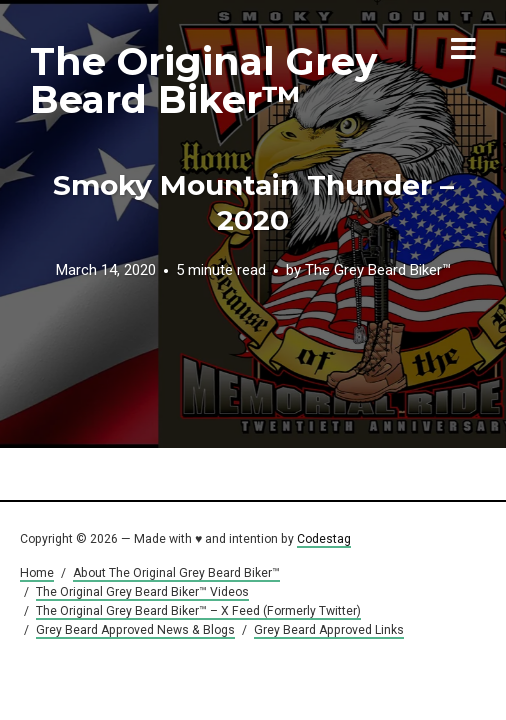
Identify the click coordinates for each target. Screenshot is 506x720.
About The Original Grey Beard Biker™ (176, 573)
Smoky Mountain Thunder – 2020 (253, 202)
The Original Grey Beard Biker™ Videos (142, 592)
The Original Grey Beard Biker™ (203, 80)
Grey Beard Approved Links (329, 630)
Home (37, 573)
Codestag (324, 539)
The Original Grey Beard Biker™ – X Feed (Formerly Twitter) (198, 611)
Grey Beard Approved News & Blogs (135, 630)
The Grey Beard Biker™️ (378, 270)
